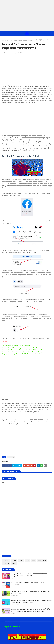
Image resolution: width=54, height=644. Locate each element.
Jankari (34, 561)
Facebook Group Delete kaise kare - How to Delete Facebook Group (22, 352)
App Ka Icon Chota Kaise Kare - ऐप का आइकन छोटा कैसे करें (28, 583)
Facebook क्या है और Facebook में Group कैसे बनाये (16, 346)
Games (27, 561)
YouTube (14, 564)
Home (4, 40)
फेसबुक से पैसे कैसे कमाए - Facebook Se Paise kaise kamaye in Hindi (21, 354)
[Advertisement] (27, 16)
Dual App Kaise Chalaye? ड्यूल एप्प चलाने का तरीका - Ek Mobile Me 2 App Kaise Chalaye (30, 593)
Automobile (6, 561)
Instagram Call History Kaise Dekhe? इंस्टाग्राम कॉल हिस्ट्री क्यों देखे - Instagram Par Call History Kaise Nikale (29, 575)
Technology (9, 40)
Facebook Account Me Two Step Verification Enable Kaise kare (20, 348)
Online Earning (42, 561)
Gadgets (21, 561)
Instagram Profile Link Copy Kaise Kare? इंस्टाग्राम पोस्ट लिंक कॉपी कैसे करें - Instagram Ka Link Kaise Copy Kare (31, 601)
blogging (14, 561)
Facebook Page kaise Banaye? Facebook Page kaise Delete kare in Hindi (23, 350)
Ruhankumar (8, 53)
